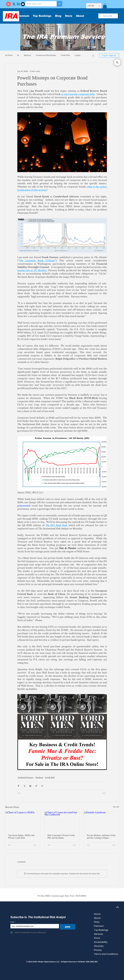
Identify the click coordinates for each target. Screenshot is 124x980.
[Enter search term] (39, 4)
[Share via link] (36, 786)
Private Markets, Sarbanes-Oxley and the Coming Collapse (101, 837)
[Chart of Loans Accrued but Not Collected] (62, 821)
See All (116, 807)
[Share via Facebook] (18, 786)
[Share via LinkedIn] (30, 786)
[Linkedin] (18, 4)
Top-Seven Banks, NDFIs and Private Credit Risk (21, 837)
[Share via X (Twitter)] (24, 786)
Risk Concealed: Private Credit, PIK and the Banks (61, 837)
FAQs (97, 922)
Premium (99, 926)
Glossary (99, 946)
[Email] (34, 926)
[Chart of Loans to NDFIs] (23, 821)
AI (18, 55)
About (97, 918)
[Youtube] (23, 4)
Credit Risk (65, 55)
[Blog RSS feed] (8, 4)
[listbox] (94, 6)
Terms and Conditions (106, 954)
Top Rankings (101, 930)
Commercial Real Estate (46, 55)
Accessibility (101, 942)
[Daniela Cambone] (101, 821)
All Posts (9, 55)
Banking (27, 55)
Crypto (78, 55)
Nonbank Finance (26, 777)
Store (97, 938)
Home (97, 914)
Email (13, 922)
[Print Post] (42, 786)
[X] (14, 4)
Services (99, 934)
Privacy (98, 950)
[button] (105, 6)
